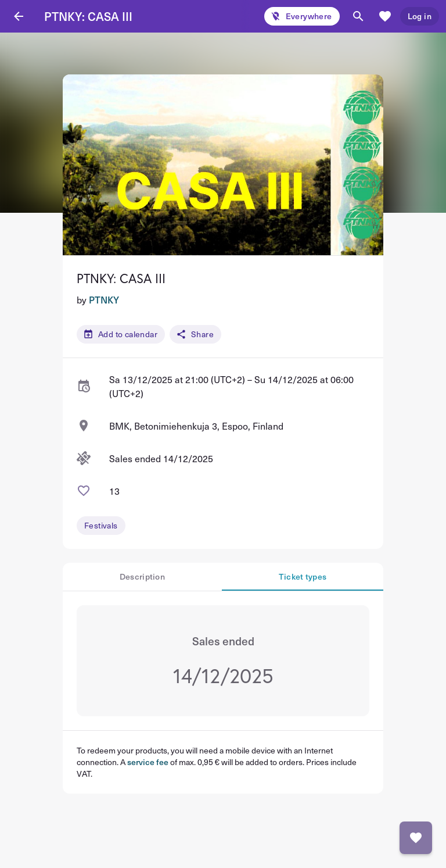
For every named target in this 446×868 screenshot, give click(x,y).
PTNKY (104, 299)
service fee (148, 762)
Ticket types (303, 576)
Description (142, 576)
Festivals (101, 525)
